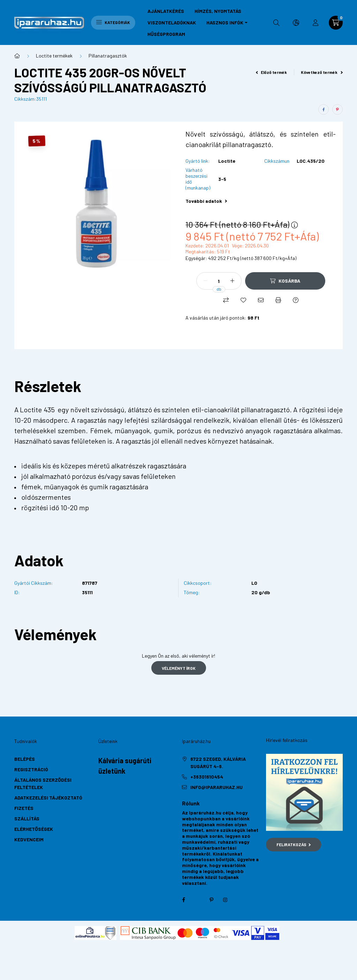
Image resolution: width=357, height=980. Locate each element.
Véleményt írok (179, 668)
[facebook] (324, 109)
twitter (197, 900)
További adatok (206, 201)
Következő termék (322, 72)
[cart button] (336, 23)
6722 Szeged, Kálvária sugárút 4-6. (218, 763)
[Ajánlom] (261, 300)
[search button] (276, 23)
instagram (225, 900)
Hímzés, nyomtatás (218, 11)
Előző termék (272, 72)
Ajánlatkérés (166, 11)
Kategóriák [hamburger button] (113, 22)
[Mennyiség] (219, 281)
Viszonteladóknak (172, 22)
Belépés (25, 759)
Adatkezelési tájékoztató (48, 798)
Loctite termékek (54, 56)
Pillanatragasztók (108, 56)
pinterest (211, 900)
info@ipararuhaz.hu (217, 787)
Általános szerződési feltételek (43, 783)
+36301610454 (207, 777)
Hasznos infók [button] (225, 22)
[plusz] (233, 281)
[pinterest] (337, 109)
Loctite (227, 161)
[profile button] (316, 23)
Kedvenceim (29, 839)
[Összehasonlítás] (226, 300)
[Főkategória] (17, 56)
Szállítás (27, 818)
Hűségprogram (166, 34)
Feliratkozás (294, 844)
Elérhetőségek (34, 829)
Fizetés (24, 808)
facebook (183, 900)
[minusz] (205, 281)
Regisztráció (31, 769)
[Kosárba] (285, 281)
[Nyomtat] (278, 300)
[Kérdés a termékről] (296, 300)
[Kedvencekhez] (243, 300)
